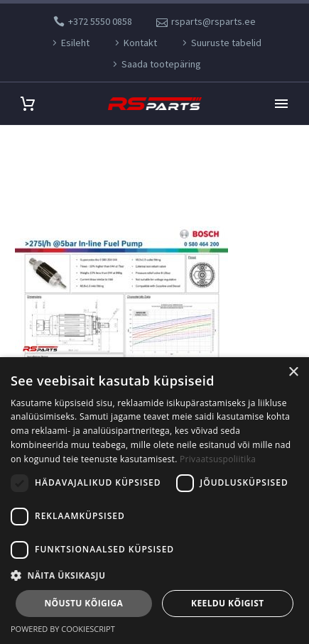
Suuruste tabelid (226, 43)
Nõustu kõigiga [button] (83, 603)
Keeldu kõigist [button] (228, 603)
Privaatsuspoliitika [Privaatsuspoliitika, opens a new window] (218, 459)
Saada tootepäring (161, 64)
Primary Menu (281, 104)
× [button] (293, 372)
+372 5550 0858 (100, 21)
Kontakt (140, 43)
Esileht (75, 43)
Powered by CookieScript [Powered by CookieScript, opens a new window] (63, 629)
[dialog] (154, 501)
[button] (154, 575)
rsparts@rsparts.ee (213, 21)
